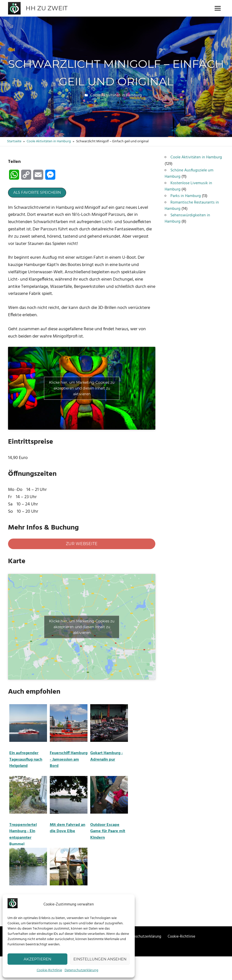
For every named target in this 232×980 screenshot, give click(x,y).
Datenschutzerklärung (81, 970)
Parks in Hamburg (186, 196)
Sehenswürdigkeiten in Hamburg (187, 219)
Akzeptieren (37, 959)
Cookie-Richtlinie (49, 970)
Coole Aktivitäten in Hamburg (116, 95)
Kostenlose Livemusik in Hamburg (188, 186)
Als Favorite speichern (37, 192)
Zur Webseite (82, 544)
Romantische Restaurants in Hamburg (192, 206)
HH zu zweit (47, 8)
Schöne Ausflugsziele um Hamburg (189, 174)
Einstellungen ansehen (100, 959)
